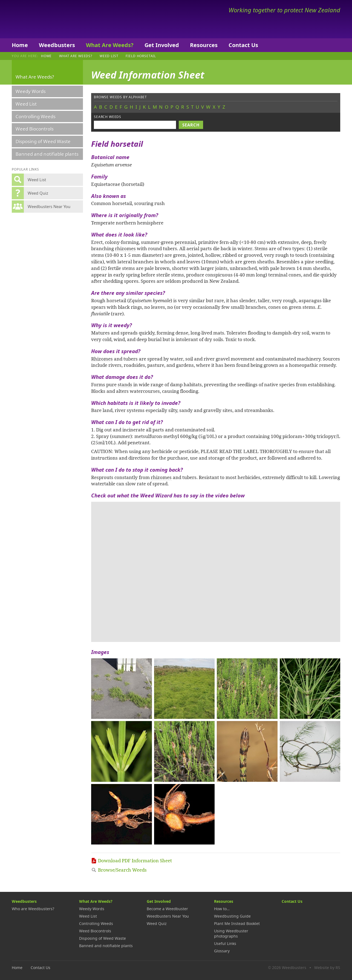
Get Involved (162, 45)
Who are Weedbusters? (33, 909)
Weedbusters (52, 19)
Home (20, 45)
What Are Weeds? (110, 45)
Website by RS (327, 968)
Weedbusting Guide (232, 916)
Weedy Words (31, 91)
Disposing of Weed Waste (43, 141)
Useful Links (225, 943)
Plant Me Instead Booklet (237, 923)
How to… (222, 909)
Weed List (109, 56)
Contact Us (243, 45)
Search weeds (108, 117)
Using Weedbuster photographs (231, 933)
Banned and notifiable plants (47, 154)
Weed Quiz (157, 923)
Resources (204, 45)
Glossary (222, 951)
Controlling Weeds (36, 116)
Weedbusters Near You (168, 916)
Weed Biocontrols (35, 129)
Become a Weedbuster (167, 909)
